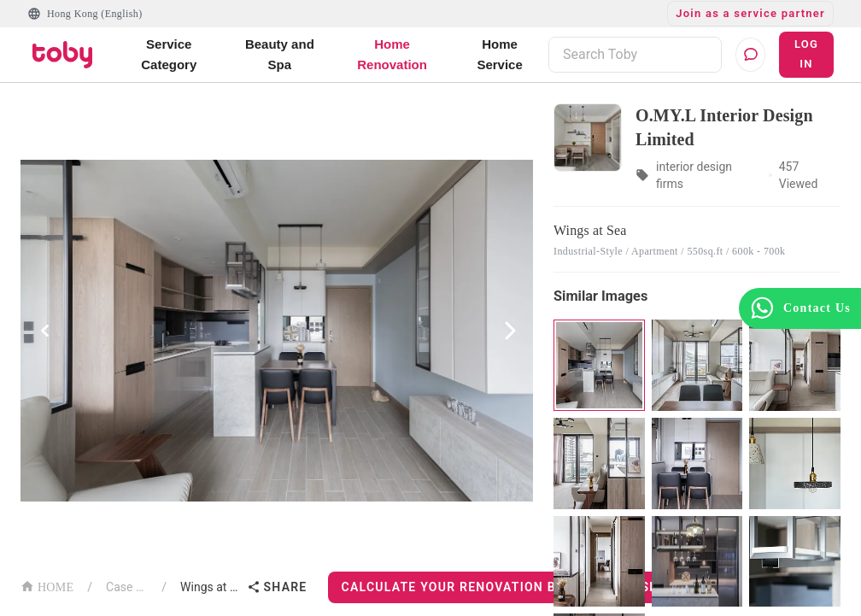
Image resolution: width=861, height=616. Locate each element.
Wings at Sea (210, 587)
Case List (127, 587)
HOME (47, 586)
